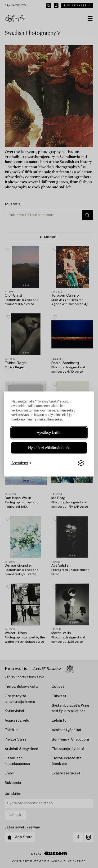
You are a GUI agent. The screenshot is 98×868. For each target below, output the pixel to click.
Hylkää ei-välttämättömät (49, 448)
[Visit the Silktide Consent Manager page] (81, 463)
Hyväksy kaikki (49, 433)
